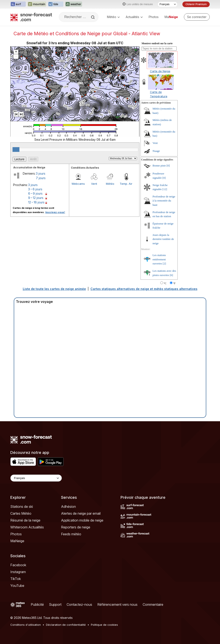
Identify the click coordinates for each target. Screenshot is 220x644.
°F (174, 283)
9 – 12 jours (36, 198)
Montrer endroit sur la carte (157, 43)
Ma (171, 17)
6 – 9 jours (35, 193)
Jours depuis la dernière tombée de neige (163, 239)
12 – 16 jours (36, 202)
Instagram (18, 572)
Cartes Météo (21, 513)
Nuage (156, 151)
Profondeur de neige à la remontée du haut (164, 201)
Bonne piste (159, 166)
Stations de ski (22, 507)
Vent (94, 184)
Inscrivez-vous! (55, 212)
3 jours (41, 173)
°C (165, 283)
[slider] (16, 150)
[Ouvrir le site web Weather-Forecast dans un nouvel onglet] (74, 4)
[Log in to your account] (197, 17)
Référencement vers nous (117, 604)
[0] (168, 166)
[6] (171, 275)
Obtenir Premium (196, 4)
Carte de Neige (160, 71)
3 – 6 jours (35, 189)
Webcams (78, 184)
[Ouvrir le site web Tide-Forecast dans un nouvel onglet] (56, 4)
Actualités (134, 17)
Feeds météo (71, 534)
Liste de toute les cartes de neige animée (54, 289)
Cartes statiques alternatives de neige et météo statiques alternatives (144, 289)
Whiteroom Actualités (27, 527)
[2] (164, 263)
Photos (154, 17)
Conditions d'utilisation (26, 625)
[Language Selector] (36, 478)
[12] (165, 189)
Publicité (37, 604)
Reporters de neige (76, 527)
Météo (113, 17)
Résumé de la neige (25, 520)
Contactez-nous (79, 604)
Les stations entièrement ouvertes (159, 259)
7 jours (41, 178)
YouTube (17, 586)
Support (55, 604)
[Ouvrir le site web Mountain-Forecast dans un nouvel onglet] (37, 4)
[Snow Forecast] (31, 17)
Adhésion (68, 507)
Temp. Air (126, 184)
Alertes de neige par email (81, 513)
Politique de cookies (104, 625)
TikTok (16, 579)
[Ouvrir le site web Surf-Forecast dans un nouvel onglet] (18, 4)
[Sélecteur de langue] (168, 4)
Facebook (18, 565)
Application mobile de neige (82, 520)
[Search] (93, 17)
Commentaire (153, 604)
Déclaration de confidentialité (66, 625)
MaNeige (17, 541)
